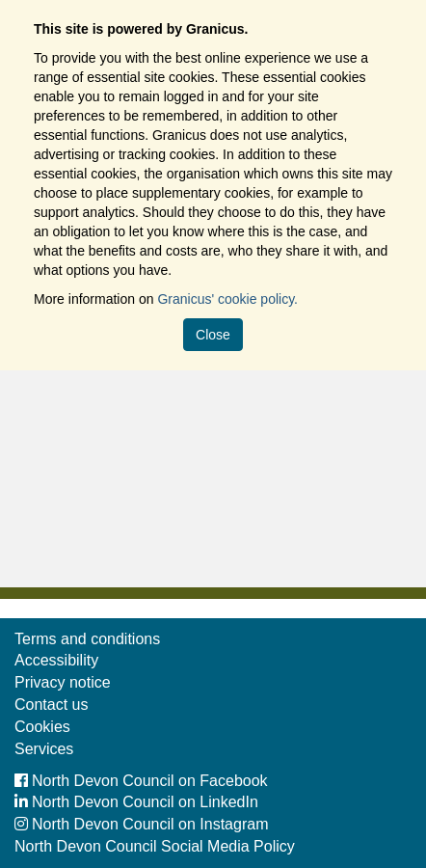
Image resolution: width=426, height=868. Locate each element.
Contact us (51, 705)
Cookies (42, 727)
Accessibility (56, 660)
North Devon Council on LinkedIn (136, 802)
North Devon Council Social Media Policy (155, 846)
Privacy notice (63, 682)
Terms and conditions (87, 639)
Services (44, 749)
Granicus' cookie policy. (227, 299)
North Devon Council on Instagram (141, 824)
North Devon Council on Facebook (141, 781)
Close (213, 335)
